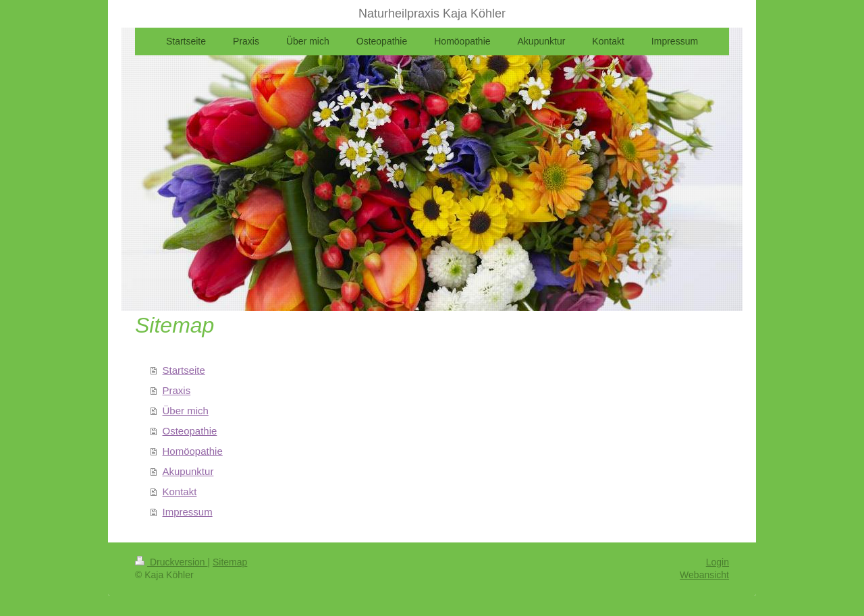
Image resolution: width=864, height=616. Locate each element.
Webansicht (704, 575)
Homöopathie (193, 451)
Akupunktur (188, 471)
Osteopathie (190, 431)
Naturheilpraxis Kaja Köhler (432, 13)
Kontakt (180, 492)
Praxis (177, 390)
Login (718, 562)
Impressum (188, 512)
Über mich (186, 411)
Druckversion (171, 562)
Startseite (184, 370)
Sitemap (230, 562)
